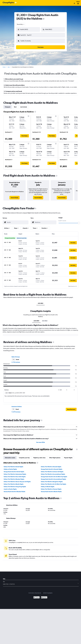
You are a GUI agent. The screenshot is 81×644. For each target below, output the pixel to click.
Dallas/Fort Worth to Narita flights (13, 465)
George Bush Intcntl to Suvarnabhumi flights (53, 478)
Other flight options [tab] (55, 456)
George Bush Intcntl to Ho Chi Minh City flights (54, 475)
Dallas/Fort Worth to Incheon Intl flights (52, 470)
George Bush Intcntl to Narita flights (14, 470)
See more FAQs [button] (41, 441)
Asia (9, 66)
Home (4, 66)
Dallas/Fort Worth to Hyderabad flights (15, 473)
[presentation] (44, 19)
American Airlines (17, 405)
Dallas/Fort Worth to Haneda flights (51, 465)
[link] (15, 196)
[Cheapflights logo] (8, 3)
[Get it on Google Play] (37, 596)
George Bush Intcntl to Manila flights (51, 490)
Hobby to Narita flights (10, 468)
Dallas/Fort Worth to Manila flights (14, 483)
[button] (27, 35)
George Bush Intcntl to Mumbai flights (14, 490)
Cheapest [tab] (8, 105)
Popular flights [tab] (68, 456)
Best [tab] (15, 105)
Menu (78, 3)
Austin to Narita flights (10, 488)
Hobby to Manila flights (48, 485)
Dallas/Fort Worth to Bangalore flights (52, 480)
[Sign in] (74, 3)
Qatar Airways (16, 355)
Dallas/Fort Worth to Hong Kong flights (15, 485)
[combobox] (21, 24)
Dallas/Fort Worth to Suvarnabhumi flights (53, 473)
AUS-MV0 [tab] (36, 319)
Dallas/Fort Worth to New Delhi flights (15, 475)
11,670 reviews (16, 410)
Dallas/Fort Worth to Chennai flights (51, 488)
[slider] (79, 222)
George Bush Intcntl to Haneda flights (52, 468)
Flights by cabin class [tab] (39, 456)
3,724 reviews (16, 361)
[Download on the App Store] (44, 596)
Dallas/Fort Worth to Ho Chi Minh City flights (53, 483)
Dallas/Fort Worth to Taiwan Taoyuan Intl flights (17, 480)
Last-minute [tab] (24, 105)
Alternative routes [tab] (10, 456)
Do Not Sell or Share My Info (35, 592)
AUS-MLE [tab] (41, 302)
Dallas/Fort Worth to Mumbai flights (14, 478)
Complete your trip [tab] (24, 456)
